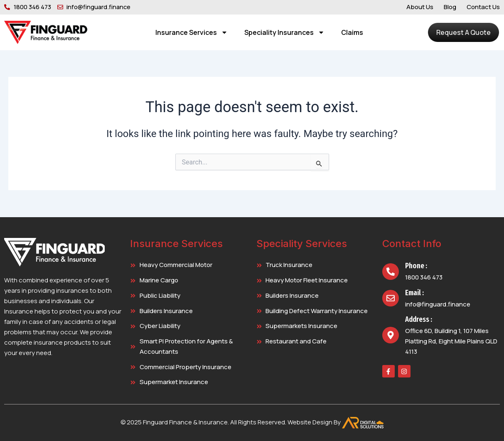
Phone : (416, 266)
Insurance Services (192, 32)
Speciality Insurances (284, 32)
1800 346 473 (424, 277)
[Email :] (391, 298)
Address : (419, 319)
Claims (352, 32)
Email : (414, 293)
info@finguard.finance (438, 304)
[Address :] (391, 335)
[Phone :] (391, 272)
